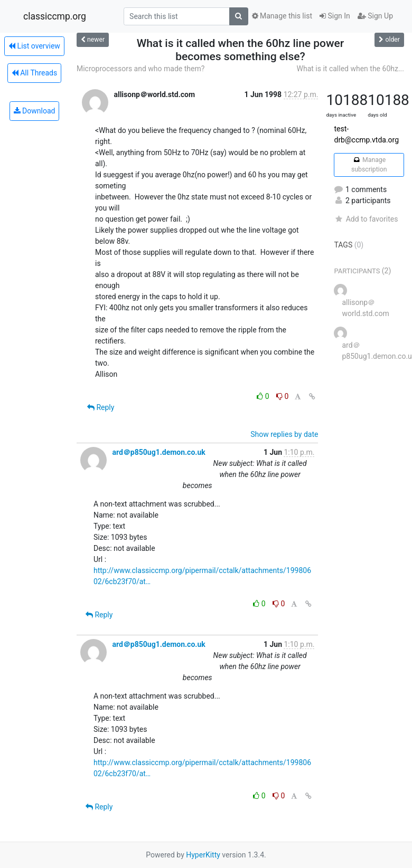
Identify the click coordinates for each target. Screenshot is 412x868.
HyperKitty (203, 855)
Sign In (335, 16)
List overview (34, 46)
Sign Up (375, 16)
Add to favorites (366, 219)
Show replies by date (284, 434)
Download (35, 111)
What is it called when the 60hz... (350, 69)
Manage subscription (369, 165)
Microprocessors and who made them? (141, 69)
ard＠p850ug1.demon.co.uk (158, 452)
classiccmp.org (55, 16)
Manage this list (282, 16)
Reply (101, 407)
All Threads (34, 73)
